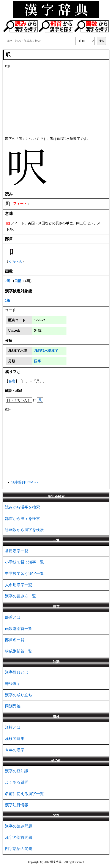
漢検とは (13, 727)
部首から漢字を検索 (22, 519)
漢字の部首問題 (19, 838)
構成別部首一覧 (19, 651)
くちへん (15, 261)
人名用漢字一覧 (19, 585)
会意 (12, 381)
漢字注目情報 (17, 805)
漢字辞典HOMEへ (25, 482)
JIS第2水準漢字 (46, 351)
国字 (38, 361)
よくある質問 (17, 782)
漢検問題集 (15, 739)
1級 (8, 300)
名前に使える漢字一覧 (24, 794)
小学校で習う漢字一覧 (24, 562)
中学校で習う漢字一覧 (24, 574)
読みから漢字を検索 (22, 507)
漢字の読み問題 (19, 826)
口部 (18, 281)
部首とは (13, 617)
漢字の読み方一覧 (21, 596)
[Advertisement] (56, 102)
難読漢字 (13, 684)
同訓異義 (13, 706)
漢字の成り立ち (19, 695)
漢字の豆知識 (17, 771)
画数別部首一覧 (19, 629)
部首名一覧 (15, 640)
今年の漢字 (15, 750)
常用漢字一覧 (17, 551)
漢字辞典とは (17, 672)
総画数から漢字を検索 (24, 530)
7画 (8, 281)
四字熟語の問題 (19, 849)
